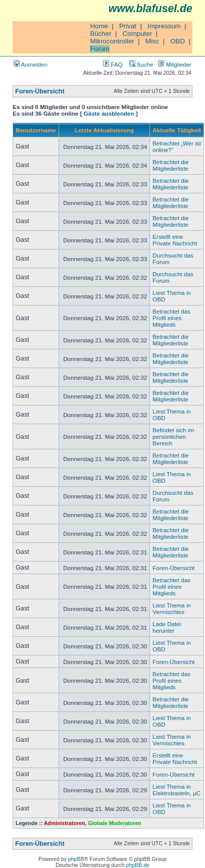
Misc (152, 41)
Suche (141, 64)
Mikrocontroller (112, 41)
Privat (128, 26)
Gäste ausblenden (109, 113)
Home (99, 26)
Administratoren (64, 823)
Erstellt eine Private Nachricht (175, 240)
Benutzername (36, 130)
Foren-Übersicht (40, 91)
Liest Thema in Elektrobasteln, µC (176, 790)
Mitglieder (175, 64)
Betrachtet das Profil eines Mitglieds (171, 318)
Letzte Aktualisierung (104, 130)
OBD (177, 41)
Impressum (164, 26)
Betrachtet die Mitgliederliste (171, 165)
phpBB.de (138, 865)
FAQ (113, 64)
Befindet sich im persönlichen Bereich (173, 437)
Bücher (100, 34)
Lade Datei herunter (167, 627)
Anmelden (31, 64)
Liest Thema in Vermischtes (172, 608)
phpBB (76, 859)
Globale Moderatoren (114, 823)
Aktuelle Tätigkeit (177, 130)
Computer (138, 34)
